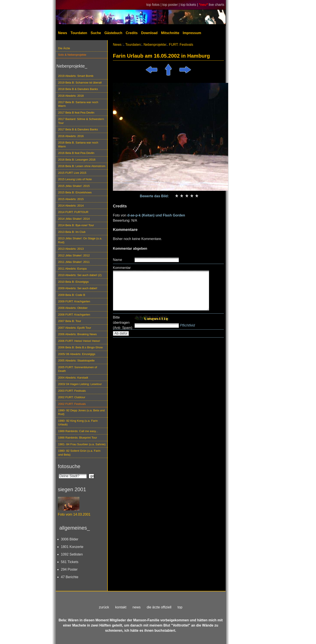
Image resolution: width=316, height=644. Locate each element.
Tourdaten (79, 33)
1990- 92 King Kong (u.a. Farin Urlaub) (78, 423)
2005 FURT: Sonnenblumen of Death (78, 369)
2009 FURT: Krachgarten (74, 301)
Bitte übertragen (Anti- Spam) (123, 323)
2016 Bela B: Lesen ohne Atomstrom (82, 166)
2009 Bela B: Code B (72, 295)
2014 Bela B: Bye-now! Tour (76, 225)
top (180, 607)
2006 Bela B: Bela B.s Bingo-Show (80, 347)
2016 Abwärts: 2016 (71, 136)
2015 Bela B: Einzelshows (75, 192)
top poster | (171, 5)
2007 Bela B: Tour (70, 321)
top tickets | (190, 5)
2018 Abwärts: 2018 (71, 96)
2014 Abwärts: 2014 (71, 206)
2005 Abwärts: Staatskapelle (76, 361)
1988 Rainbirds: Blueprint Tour (78, 438)
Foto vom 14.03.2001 (74, 514)
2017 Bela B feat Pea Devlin (76, 113)
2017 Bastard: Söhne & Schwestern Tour (81, 121)
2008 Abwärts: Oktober (73, 308)
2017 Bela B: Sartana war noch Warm (78, 104)
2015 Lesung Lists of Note (75, 179)
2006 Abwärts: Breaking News (77, 334)
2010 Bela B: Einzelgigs (73, 282)
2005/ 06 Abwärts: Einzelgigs (77, 354)
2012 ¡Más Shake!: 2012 (74, 255)
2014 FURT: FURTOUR (73, 212)
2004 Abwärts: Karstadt (73, 378)
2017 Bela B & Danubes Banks (78, 129)
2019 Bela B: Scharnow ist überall (80, 83)
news (137, 607)
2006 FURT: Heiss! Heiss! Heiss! (79, 341)
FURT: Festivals (181, 45)
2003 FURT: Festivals (72, 391)
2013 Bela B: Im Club (72, 232)
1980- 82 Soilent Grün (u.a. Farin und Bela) (79, 453)
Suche (96, 33)
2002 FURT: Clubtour (72, 397)
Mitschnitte (170, 33)
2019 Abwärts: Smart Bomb (76, 76)
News (63, 33)
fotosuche (69, 466)
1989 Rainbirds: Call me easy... (78, 431)
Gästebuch (113, 33)
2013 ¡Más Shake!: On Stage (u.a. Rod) (80, 240)
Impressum (192, 33)
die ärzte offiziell (159, 607)
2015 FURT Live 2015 (72, 173)
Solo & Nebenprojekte (72, 55)
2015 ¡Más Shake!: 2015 (74, 186)
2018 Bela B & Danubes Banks (78, 89)
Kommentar (122, 268)
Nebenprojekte (155, 45)
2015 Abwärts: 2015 (71, 199)
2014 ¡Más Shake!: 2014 (74, 219)
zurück (104, 607)
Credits (132, 33)
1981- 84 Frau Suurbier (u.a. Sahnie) (82, 444)
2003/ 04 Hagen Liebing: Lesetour (80, 384)
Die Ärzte (64, 48)
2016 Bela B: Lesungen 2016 (77, 160)
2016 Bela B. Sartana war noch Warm (78, 144)
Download (149, 33)
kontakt (121, 607)
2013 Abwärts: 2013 (71, 249)
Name (118, 260)
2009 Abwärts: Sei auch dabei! (78, 288)
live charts (216, 5)
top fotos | (154, 5)
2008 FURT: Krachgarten (74, 315)
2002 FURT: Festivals (72, 404)
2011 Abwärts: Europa (72, 269)
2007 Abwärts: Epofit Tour (75, 328)
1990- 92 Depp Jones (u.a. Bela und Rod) (81, 412)
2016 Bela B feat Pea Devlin (76, 153)
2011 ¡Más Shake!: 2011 (74, 262)
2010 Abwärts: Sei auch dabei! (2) (80, 275)
